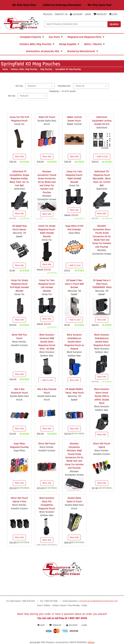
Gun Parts (56, 37)
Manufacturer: (64, 86)
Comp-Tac (19, 124)
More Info (19, 157)
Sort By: (19, 86)
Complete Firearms (32, 37)
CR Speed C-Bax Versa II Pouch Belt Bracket (74, 284)
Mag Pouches (46, 69)
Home (5, 69)
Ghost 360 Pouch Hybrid (102, 445)
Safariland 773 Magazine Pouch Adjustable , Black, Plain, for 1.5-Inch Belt (102, 179)
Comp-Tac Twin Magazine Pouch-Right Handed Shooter (74, 177)
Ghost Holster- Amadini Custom (19, 343)
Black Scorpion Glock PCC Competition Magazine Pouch (47, 503)
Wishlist (100, 14)
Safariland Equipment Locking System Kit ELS (102, 121)
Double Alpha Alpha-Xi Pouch (74, 500)
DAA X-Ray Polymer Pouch (47, 391)
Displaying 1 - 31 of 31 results (62, 91)
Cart (41, 625)
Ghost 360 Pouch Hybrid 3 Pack (19, 500)
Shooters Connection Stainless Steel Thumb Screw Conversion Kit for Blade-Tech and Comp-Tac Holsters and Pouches (74, 456)
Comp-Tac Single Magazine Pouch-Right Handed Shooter (47, 231)
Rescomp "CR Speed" (19, 235)
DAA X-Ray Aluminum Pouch (19, 391)
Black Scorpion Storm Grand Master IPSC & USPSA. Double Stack (102, 396)
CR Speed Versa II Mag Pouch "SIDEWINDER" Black (102, 284)
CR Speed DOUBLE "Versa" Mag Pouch (74, 391)
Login (88, 14)
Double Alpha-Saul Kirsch (47, 122)
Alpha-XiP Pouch (47, 117)
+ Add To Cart (102, 157)
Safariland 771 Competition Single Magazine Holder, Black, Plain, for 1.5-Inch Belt (19, 179)
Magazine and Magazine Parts (86, 37)
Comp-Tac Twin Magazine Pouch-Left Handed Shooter (47, 286)
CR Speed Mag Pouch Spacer (19, 228)
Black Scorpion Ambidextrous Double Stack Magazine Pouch (102, 340)
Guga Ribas (74, 233)
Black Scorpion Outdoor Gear (47, 354)
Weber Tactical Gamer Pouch (74, 119)
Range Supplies (69, 44)
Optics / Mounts (94, 44)
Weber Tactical (74, 124)
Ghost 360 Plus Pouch (19, 336)
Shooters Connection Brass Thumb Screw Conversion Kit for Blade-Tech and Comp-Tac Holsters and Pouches (102, 236)
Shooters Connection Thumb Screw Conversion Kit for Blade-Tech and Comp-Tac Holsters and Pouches (47, 182)
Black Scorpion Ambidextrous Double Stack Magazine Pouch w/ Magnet (74, 342)
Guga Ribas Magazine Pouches (19, 445)
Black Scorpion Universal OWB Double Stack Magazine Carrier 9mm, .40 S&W (47, 342)
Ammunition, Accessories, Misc (44, 51)
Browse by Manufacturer (83, 51)
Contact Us (61, 14)
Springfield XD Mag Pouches (68, 69)
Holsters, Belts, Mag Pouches (37, 44)
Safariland (102, 128)
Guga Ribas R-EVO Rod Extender (74, 228)
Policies (48, 14)
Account (76, 14)
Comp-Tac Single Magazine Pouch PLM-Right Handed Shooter (19, 286)
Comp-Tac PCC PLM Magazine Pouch (19, 119)
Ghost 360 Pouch (47, 444)
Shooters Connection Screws (47, 198)
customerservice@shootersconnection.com (98, 601)
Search (114, 24)
